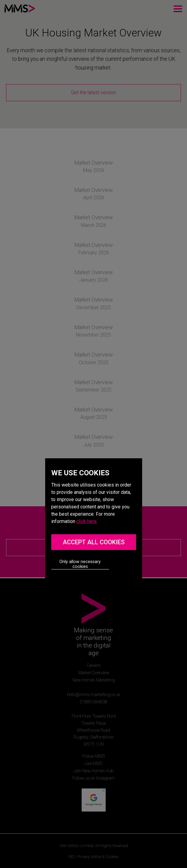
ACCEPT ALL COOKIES (94, 542)
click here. (87, 521)
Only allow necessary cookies (80, 564)
